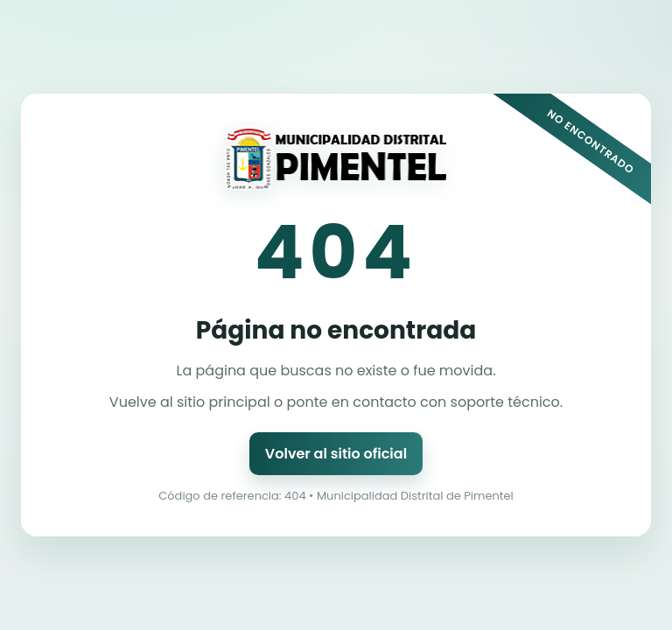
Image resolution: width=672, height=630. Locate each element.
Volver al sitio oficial (336, 454)
